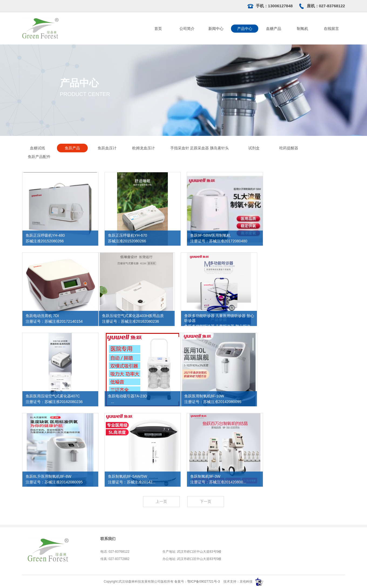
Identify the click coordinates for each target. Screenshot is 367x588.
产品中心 (245, 29)
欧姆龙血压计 (144, 148)
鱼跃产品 (72, 148)
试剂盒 (254, 148)
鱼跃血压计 (107, 148)
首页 (158, 29)
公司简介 (187, 29)
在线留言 (331, 29)
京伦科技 (246, 582)
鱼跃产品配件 (39, 157)
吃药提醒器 (289, 148)
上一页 (161, 501)
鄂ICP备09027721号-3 (204, 582)
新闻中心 (216, 29)
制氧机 (303, 29)
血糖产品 (274, 29)
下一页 (206, 501)
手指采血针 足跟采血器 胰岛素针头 (200, 148)
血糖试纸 (38, 148)
